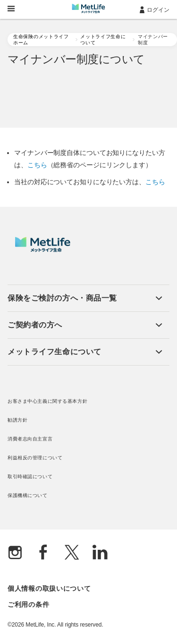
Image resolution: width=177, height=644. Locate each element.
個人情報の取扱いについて (49, 588)
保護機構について (28, 495)
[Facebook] (43, 553)
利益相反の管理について (35, 458)
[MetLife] (43, 250)
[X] (72, 553)
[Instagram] (15, 553)
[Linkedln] (100, 553)
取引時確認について (30, 477)
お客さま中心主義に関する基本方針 (47, 401)
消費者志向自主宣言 (30, 439)
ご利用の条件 (28, 604)
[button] (85, 298)
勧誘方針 (17, 420)
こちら (37, 165)
